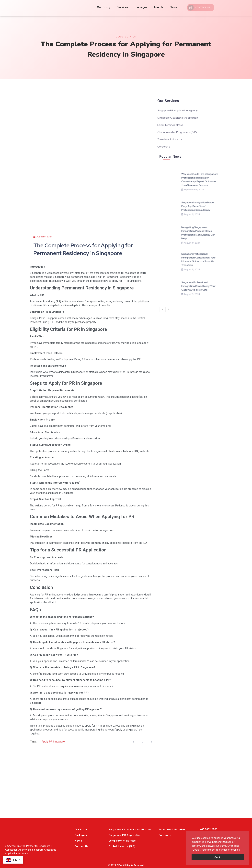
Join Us (159, 7)
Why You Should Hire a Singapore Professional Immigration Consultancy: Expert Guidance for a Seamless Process (195, 208)
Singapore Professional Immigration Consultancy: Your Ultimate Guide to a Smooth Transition (194, 251)
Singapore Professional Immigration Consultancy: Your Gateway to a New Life (194, 265)
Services (122, 7)
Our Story (104, 7)
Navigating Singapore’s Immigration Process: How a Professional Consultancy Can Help (194, 236)
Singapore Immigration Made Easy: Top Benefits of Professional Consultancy (194, 222)
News (173, 7)
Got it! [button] (218, 857)
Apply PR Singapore (53, 742)
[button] (241, 850)
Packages (141, 7)
